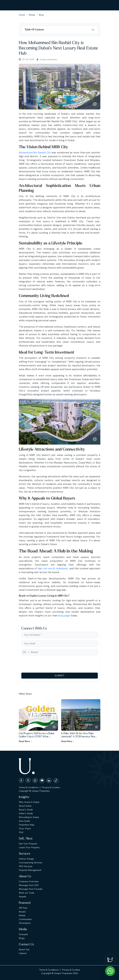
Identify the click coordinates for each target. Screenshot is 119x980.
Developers (25, 923)
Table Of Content (34, 30)
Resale (22, 912)
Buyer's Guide (26, 810)
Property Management (30, 870)
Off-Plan (23, 908)
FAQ (21, 832)
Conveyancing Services (31, 863)
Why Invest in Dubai (29, 802)
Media (32, 15)
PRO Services (26, 866)
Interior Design (26, 859)
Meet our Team (27, 893)
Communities (25, 919)
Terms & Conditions (29, 787)
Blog (41, 15)
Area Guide (24, 821)
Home (22, 15)
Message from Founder (31, 889)
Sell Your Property (28, 844)
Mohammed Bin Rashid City (35, 153)
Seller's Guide (26, 813)
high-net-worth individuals (53, 568)
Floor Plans (25, 829)
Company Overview (29, 881)
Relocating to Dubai (29, 817)
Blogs (22, 938)
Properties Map (27, 825)
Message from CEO (29, 885)
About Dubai (25, 806)
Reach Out (24, 949)
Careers (23, 953)
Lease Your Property (29, 847)
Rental (22, 915)
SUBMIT (59, 676)
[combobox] (26, 652)
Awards (22, 897)
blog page (64, 616)
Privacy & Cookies (51, 787)
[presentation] (45, 664)
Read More (25, 741)
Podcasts (23, 934)
